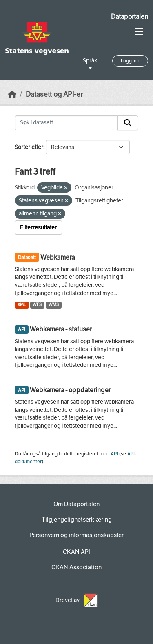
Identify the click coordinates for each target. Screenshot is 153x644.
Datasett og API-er (54, 94)
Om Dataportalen (76, 504)
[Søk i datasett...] (66, 123)
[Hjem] (12, 94)
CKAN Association (76, 567)
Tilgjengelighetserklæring (77, 520)
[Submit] (128, 123)
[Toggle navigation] (139, 32)
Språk (90, 61)
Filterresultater (38, 228)
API (114, 454)
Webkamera (58, 257)
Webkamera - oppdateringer (70, 390)
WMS (54, 305)
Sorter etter (29, 147)
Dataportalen (130, 17)
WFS (37, 305)
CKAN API (76, 552)
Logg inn (130, 61)
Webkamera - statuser (61, 329)
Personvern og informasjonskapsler (76, 535)
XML (22, 305)
